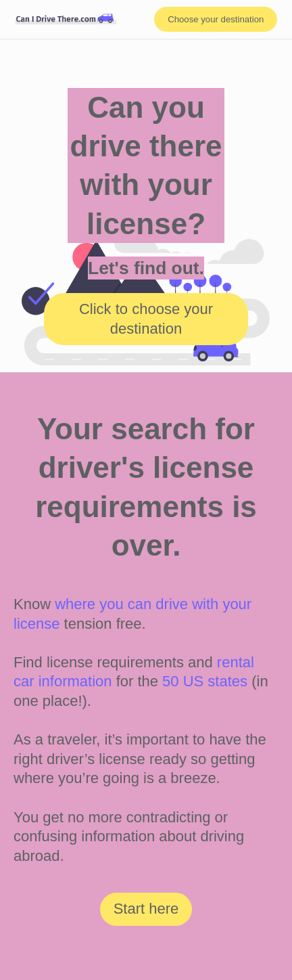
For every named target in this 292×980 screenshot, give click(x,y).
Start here (146, 909)
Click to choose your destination (146, 319)
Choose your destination (216, 19)
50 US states (205, 681)
